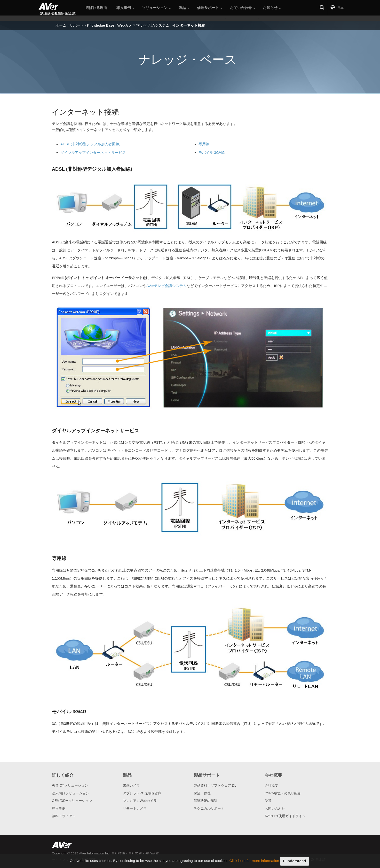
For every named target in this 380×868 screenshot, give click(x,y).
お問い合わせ (275, 808)
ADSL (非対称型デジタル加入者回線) (90, 144)
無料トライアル (64, 816)
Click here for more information (254, 863)
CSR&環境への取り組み (283, 793)
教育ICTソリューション (70, 785)
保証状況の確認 (206, 801)
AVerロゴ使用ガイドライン (285, 816)
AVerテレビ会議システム (166, 286)
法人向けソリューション (71, 793)
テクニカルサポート (209, 808)
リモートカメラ (135, 808)
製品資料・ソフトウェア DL (215, 785)
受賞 (268, 801)
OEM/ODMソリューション (72, 801)
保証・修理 (202, 793)
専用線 (204, 144)
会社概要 (271, 785)
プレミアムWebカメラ (140, 801)
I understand (295, 863)
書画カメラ (131, 785)
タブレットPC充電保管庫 (142, 793)
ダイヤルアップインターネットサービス (93, 152)
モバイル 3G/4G (212, 152)
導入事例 (59, 808)
